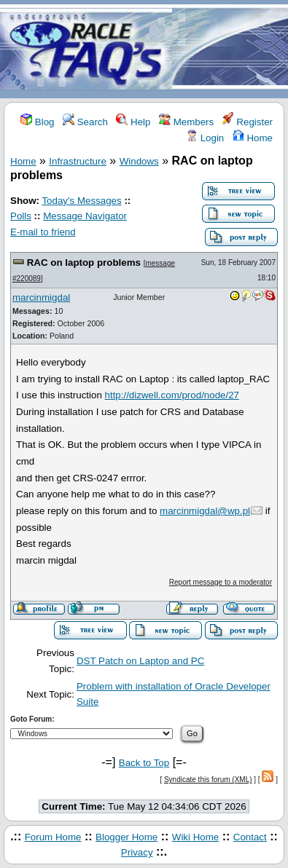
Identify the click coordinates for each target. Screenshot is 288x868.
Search (85, 122)
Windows (139, 161)
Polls (21, 216)
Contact (250, 837)
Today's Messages (81, 201)
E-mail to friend (43, 232)
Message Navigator (85, 216)
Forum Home (53, 837)
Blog (37, 122)
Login (205, 138)
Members (186, 122)
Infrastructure (78, 161)
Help (133, 122)
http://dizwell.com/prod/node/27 (172, 395)
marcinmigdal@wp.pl (205, 511)
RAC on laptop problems (84, 263)
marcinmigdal (41, 297)
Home (253, 138)
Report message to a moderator (221, 582)
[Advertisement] (230, 50)
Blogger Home (127, 837)
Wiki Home (195, 837)
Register (248, 122)
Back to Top (144, 763)
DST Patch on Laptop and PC (140, 661)
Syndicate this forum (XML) (208, 780)
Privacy (137, 852)
